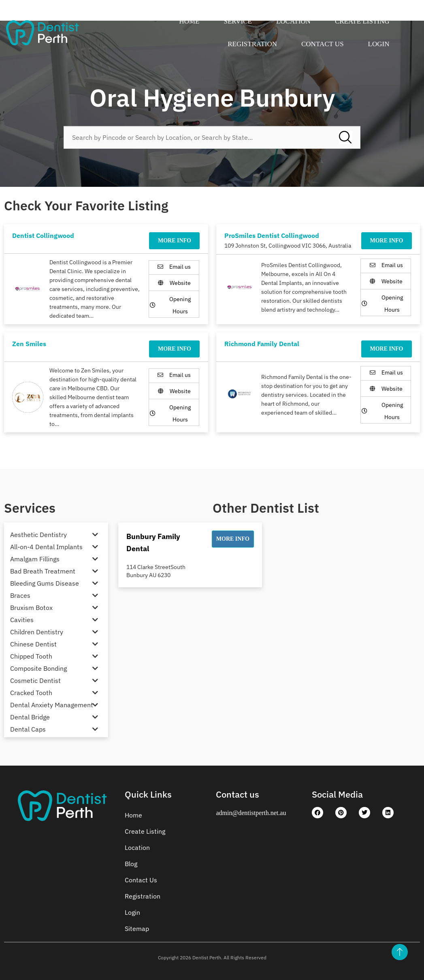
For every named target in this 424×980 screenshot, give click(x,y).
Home (189, 21)
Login (379, 44)
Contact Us (323, 44)
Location (293, 21)
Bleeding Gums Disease (45, 583)
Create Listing (362, 21)
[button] (233, 539)
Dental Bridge (30, 717)
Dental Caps (28, 729)
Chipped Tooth (31, 656)
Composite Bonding (38, 668)
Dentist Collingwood (43, 235)
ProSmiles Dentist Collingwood (272, 235)
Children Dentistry (37, 632)
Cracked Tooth (31, 693)
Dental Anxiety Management (52, 705)
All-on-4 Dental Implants (46, 547)
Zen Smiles (29, 344)
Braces (20, 595)
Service (238, 21)
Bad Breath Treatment (43, 571)
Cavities (22, 620)
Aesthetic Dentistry (38, 535)
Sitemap (137, 929)
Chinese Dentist (33, 644)
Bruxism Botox (31, 608)
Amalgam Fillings (35, 559)
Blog (131, 864)
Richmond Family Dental (262, 344)
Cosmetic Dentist (35, 680)
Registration (252, 44)
